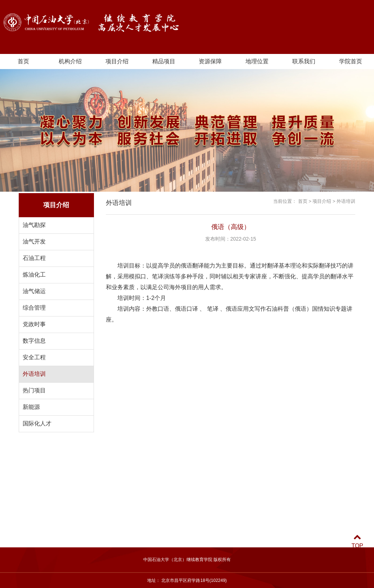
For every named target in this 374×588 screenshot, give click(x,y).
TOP (357, 541)
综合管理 (34, 308)
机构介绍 (70, 61)
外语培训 (34, 374)
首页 (23, 61)
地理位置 (257, 61)
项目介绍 (117, 61)
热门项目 (34, 390)
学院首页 (351, 61)
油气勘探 (34, 225)
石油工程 (34, 258)
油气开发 (34, 241)
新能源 (31, 407)
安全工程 (34, 357)
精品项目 (164, 61)
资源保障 (210, 61)
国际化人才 (37, 423)
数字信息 (34, 341)
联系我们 (304, 61)
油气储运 (34, 291)
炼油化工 (34, 275)
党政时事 (34, 324)
